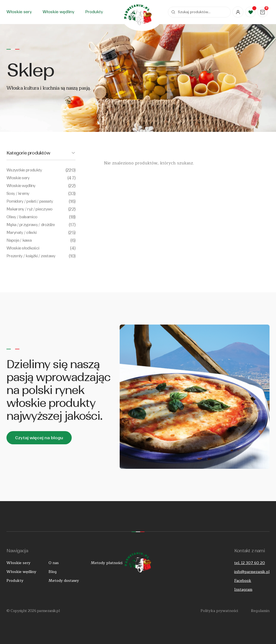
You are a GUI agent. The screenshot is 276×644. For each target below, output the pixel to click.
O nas (54, 563)
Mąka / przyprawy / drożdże (41, 225)
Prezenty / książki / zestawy (41, 256)
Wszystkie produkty (41, 170)
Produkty (94, 12)
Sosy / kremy (41, 194)
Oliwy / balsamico (41, 217)
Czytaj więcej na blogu (39, 438)
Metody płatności (106, 563)
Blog (53, 572)
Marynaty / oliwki (41, 233)
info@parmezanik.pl (252, 572)
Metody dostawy (63, 581)
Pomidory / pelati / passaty (41, 201)
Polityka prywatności (219, 611)
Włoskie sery (19, 12)
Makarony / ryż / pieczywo (41, 209)
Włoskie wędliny (58, 12)
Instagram (243, 590)
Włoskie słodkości (41, 248)
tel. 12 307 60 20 (250, 563)
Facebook (243, 581)
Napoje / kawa (41, 240)
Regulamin (260, 611)
